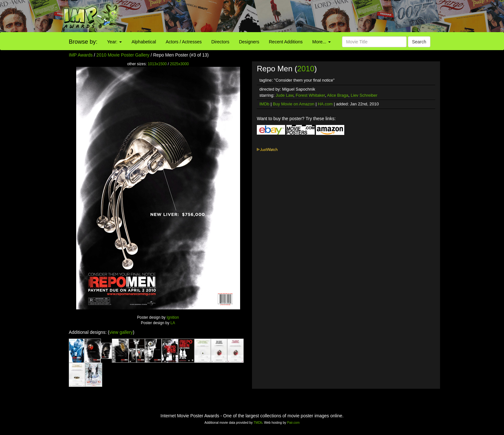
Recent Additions (286, 42)
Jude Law (285, 95)
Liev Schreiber (364, 95)
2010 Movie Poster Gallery (123, 55)
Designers (249, 42)
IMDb (264, 104)
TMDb (258, 423)
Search (419, 42)
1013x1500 (157, 64)
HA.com (325, 104)
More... (322, 42)
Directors (220, 42)
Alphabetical (144, 42)
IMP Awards (81, 55)
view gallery (121, 332)
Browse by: (83, 42)
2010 (306, 69)
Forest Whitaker (310, 95)
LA (173, 323)
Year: (114, 42)
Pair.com (293, 423)
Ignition (173, 317)
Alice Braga (337, 95)
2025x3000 (180, 64)
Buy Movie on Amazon (294, 104)
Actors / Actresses (184, 42)
